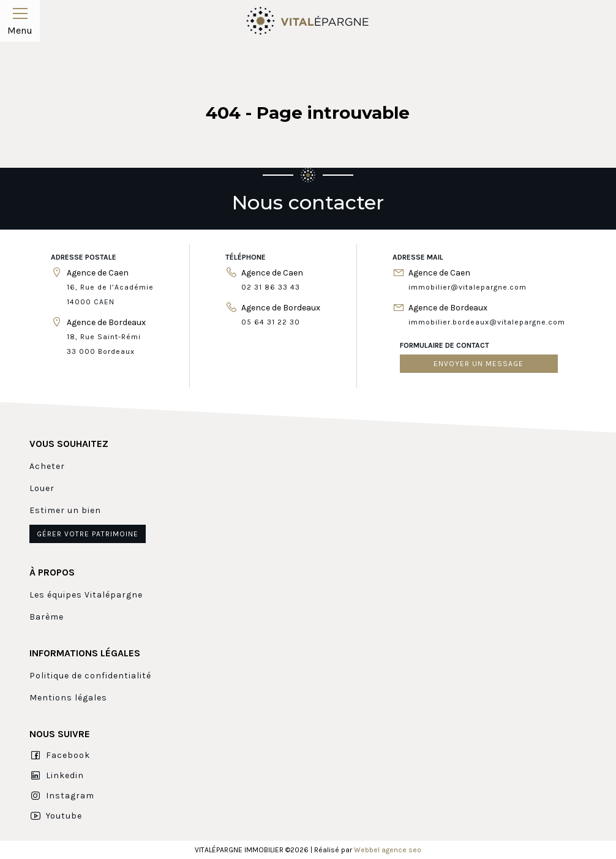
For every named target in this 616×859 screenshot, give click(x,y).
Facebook (60, 756)
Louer (42, 488)
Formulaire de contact (445, 345)
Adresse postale (84, 257)
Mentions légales (68, 698)
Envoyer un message (479, 364)
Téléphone (246, 257)
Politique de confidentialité (90, 676)
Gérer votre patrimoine (88, 534)
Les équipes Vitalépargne (86, 595)
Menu (20, 20)
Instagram (62, 796)
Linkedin (57, 776)
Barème (47, 617)
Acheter (47, 466)
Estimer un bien (65, 510)
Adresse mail (418, 257)
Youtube (56, 816)
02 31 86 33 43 (271, 287)
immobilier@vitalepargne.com (468, 287)
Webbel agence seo (388, 850)
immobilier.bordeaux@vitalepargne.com (487, 322)
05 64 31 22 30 (271, 322)
